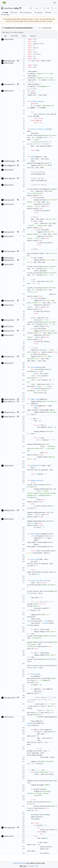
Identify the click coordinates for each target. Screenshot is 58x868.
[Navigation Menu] (55, 3)
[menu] (23, 866)
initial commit (9, 39)
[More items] (55, 13)
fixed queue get (9, 61)
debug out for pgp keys (12, 412)
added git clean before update (14, 510)
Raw (5, 36)
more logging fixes (10, 165)
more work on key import (13, 84)
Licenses (31, 866)
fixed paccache (9, 200)
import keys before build (12, 178)
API (37, 866)
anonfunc (9, 8)
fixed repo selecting (11, 698)
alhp (16, 8)
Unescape (33, 36)
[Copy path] (50, 28)
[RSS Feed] (31, 8)
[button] (18, 61)
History (24, 36)
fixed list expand (10, 251)
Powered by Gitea (19, 863)
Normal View (14, 36)
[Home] (4, 3)
